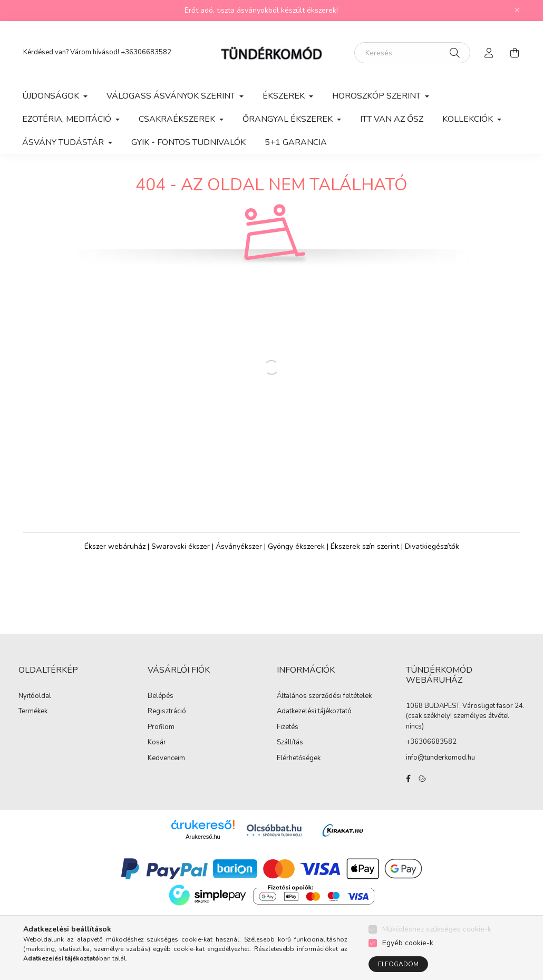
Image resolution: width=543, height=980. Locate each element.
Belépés (161, 707)
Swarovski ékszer (181, 557)
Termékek (33, 722)
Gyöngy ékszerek (296, 557)
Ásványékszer (239, 557)
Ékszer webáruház (115, 557)
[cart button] (515, 53)
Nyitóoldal (35, 707)
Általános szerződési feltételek (324, 707)
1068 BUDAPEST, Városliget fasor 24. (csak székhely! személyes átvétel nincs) (465, 727)
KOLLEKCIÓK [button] (469, 119)
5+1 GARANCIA (296, 142)
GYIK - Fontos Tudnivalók (188, 142)
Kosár (157, 753)
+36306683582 (146, 52)
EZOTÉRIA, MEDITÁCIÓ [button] (68, 119)
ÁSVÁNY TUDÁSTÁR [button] (64, 142)
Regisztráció (167, 722)
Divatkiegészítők (432, 557)
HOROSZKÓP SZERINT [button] (377, 96)
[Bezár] (517, 11)
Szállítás (290, 753)
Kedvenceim (166, 769)
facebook (408, 789)
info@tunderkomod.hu (440, 768)
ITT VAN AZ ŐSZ (392, 119)
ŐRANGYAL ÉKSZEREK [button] (289, 119)
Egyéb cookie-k (408, 943)
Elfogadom (398, 964)
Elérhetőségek (299, 769)
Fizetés (288, 738)
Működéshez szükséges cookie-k (437, 929)
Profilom (161, 738)
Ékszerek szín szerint (365, 557)
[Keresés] (412, 53)
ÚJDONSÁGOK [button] (52, 96)
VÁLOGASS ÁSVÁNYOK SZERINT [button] (172, 96)
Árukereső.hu (203, 847)
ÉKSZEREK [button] (285, 96)
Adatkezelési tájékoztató (314, 722)
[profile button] (489, 53)
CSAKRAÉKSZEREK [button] (178, 119)
